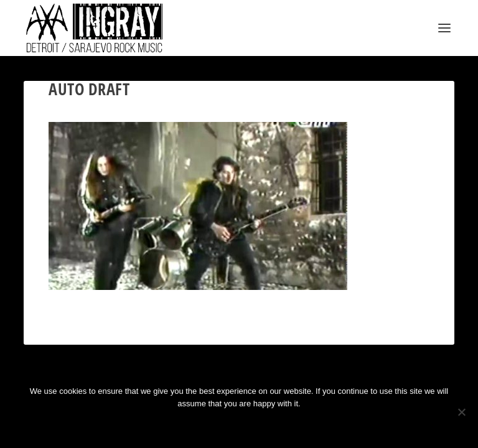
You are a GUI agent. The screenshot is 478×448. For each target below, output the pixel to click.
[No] (461, 412)
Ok (195, 425)
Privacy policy (255, 425)
